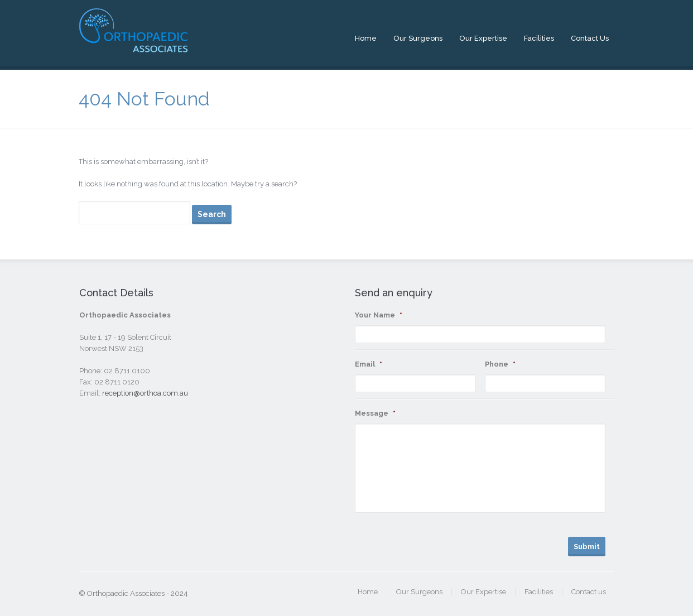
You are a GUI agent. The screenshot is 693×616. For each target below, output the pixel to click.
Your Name (379, 315)
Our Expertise (483, 38)
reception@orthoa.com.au (145, 393)
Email (369, 364)
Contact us (590, 38)
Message (375, 413)
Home (366, 38)
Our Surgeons (418, 38)
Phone (500, 364)
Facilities (539, 38)
